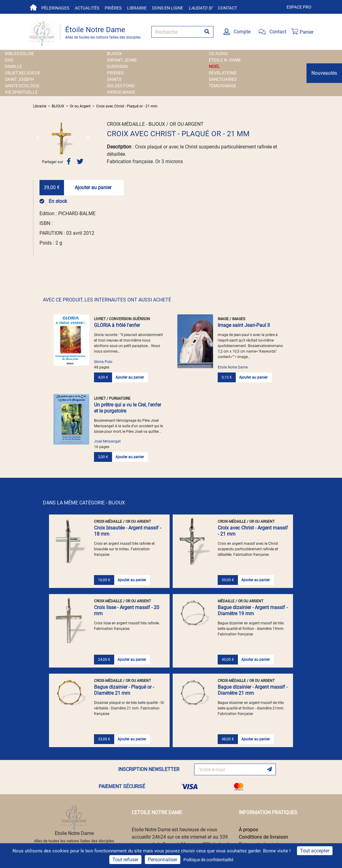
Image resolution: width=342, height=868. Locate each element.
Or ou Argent (80, 106)
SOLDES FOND (121, 86)
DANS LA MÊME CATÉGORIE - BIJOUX (84, 503)
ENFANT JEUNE (122, 60)
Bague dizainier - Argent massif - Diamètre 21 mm (253, 690)
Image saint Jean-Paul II (244, 325)
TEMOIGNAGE (222, 86)
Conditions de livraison (263, 837)
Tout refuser (125, 860)
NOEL (214, 66)
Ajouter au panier (93, 187)
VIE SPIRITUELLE (21, 92)
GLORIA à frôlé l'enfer (117, 325)
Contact (227, 8)
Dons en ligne (168, 8)
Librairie (137, 8)
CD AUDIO (218, 54)
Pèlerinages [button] (55, 8)
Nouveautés (324, 73)
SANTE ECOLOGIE (22, 86)
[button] (38, 138)
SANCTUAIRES (223, 79)
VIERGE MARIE (121, 92)
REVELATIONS (223, 73)
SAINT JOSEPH (19, 79)
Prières (113, 8)
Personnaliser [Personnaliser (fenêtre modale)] (163, 860)
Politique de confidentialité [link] (208, 860)
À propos (248, 830)
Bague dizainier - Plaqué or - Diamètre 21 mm (124, 690)
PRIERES (115, 73)
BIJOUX (114, 54)
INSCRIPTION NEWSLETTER (149, 769)
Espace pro (299, 7)
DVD (9, 60)
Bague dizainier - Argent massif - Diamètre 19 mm (253, 610)
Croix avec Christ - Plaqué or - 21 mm (127, 106)
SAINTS (114, 79)
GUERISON (117, 66)
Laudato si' (201, 8)
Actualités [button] (87, 8)
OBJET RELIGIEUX (23, 73)
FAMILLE (13, 66)
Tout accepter (315, 851)
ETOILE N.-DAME (225, 60)
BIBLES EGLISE (19, 54)
